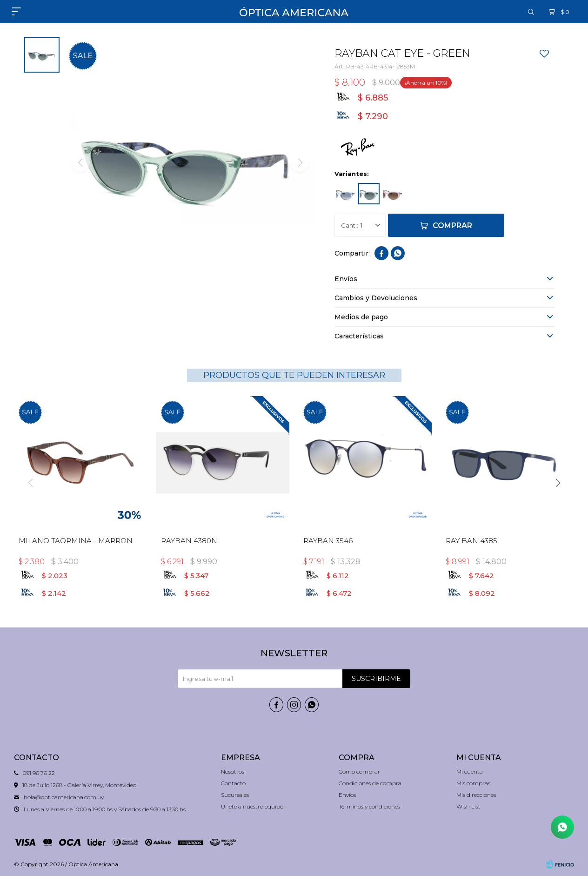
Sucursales (235, 795)
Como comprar (359, 772)
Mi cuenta (470, 772)
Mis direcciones (476, 795)
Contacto (233, 783)
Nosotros (233, 772)
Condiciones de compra (370, 783)
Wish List (468, 806)
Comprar (452, 226)
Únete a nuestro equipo (252, 806)
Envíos (347, 795)
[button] (558, 483)
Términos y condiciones (369, 806)
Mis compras (473, 783)
